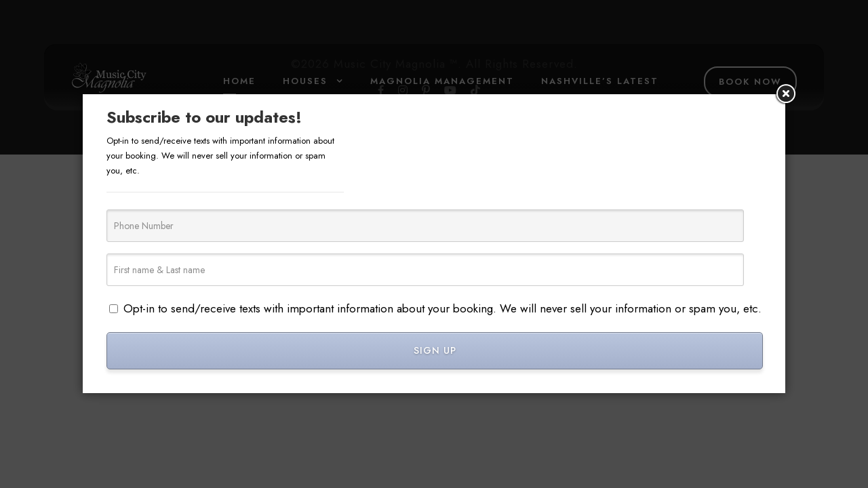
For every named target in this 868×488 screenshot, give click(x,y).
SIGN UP (435, 350)
